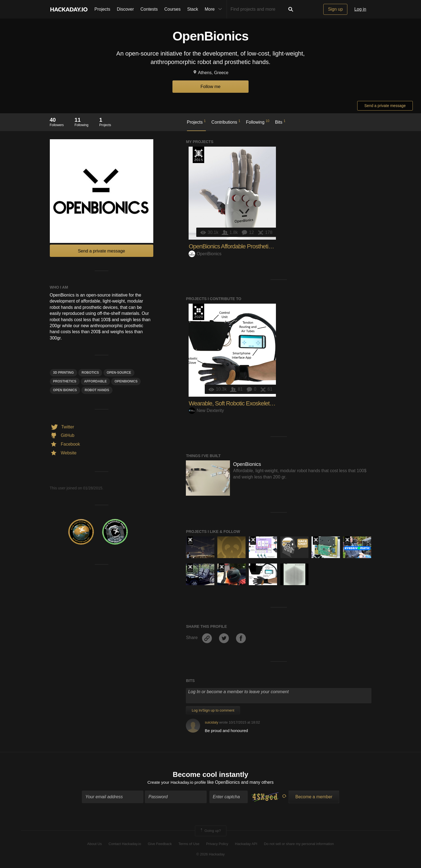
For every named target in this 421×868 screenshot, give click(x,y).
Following (258, 122)
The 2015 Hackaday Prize (198, 155)
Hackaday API (246, 844)
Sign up (335, 9)
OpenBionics (205, 254)
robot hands (97, 390)
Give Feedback (160, 844)
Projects (102, 9)
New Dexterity (206, 410)
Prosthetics (65, 381)
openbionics (126, 381)
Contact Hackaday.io (125, 844)
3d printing (64, 373)
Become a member (314, 797)
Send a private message (385, 106)
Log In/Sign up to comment (213, 710)
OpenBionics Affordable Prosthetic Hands (238, 246)
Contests (149, 9)
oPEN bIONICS (65, 390)
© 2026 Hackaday (210, 855)
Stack (193, 9)
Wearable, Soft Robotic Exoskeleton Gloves (241, 403)
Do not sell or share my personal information (299, 844)
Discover (125, 9)
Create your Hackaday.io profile (177, 783)
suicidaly (211, 722)
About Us (95, 844)
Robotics (90, 373)
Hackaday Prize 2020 (198, 312)
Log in (360, 9)
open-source (119, 373)
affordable (95, 381)
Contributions (226, 122)
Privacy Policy (217, 844)
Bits (280, 122)
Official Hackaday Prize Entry (190, 541)
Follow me (211, 87)
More (215, 9)
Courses (172, 9)
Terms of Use (189, 844)
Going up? (210, 831)
